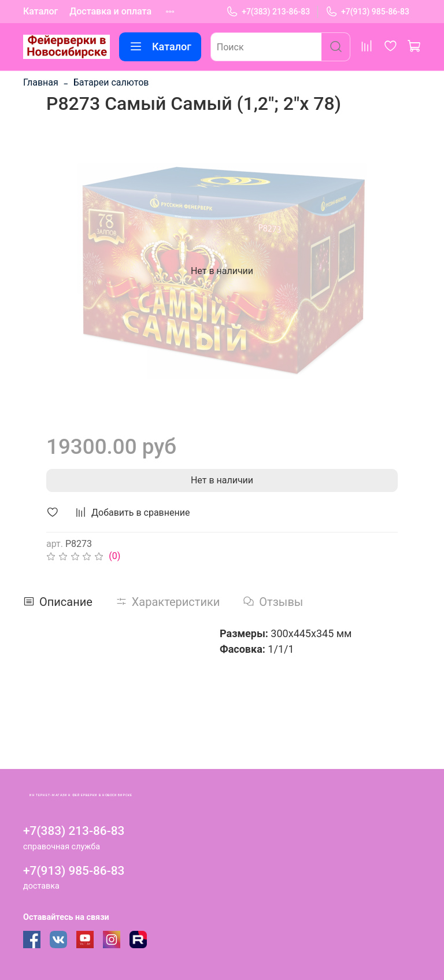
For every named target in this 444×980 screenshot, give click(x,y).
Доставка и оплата (110, 11)
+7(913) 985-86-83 (367, 12)
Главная (41, 82)
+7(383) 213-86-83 (268, 12)
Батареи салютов (111, 82)
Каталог (40, 11)
